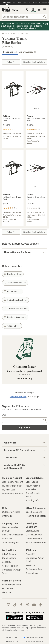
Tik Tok (15, 605)
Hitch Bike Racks (13, 291)
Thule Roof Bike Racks (15, 283)
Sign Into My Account (13, 482)
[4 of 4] (38, 108)
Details (38, 409)
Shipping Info (32, 500)
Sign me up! (24, 427)
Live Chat (7, 592)
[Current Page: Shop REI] (7, 3)
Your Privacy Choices (33, 638)
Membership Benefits (12, 494)
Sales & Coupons (34, 512)
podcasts (40, 605)
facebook (21, 605)
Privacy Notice (12, 641)
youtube (34, 605)
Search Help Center (11, 585)
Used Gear (7, 539)
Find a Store (8, 588)
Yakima (5, 33)
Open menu (45, 9)
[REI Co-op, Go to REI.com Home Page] (6, 9)
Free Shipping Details (36, 516)
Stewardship (32, 573)
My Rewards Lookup (12, 486)
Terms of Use (12, 637)
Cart (39, 9)
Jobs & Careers (9, 554)
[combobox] (24, 17)
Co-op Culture (9, 558)
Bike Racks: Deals (13, 274)
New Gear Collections (12, 535)
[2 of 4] (36, 108)
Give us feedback (18, 396)
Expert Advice (32, 531)
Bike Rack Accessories (15, 317)
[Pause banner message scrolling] (46, 24)
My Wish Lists (8, 490)
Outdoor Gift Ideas (11, 512)
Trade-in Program (10, 542)
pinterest (28, 605)
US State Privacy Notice (33, 641)
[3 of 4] (37, 108)
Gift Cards (7, 516)
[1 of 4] (34, 108)
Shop (15, 10)
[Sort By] (34, 62)
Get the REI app (24, 378)
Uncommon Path (34, 539)
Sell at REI (7, 562)
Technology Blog (34, 569)
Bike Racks (24, 33)
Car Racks (14, 33)
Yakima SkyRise (12, 326)
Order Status (32, 482)
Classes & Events (34, 535)
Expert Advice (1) (28, 52)
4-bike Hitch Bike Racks (16, 309)
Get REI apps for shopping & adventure (24, 612)
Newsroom (31, 565)
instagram (9, 605)
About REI (31, 554)
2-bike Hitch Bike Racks (16, 300)
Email (4, 415)
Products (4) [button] (10, 52)
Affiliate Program (10, 566)
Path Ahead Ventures (36, 542)
